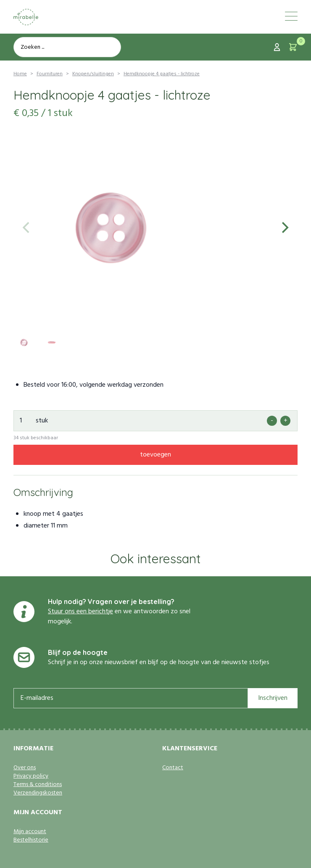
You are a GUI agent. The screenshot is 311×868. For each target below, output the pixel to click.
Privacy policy (31, 776)
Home (20, 74)
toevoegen (155, 455)
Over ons (25, 768)
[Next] (284, 228)
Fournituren (50, 74)
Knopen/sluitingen (93, 74)
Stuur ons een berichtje (80, 612)
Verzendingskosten (38, 793)
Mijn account (30, 832)
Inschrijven (273, 698)
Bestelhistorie (31, 840)
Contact (173, 768)
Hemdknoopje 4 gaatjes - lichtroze (162, 74)
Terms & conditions (38, 785)
